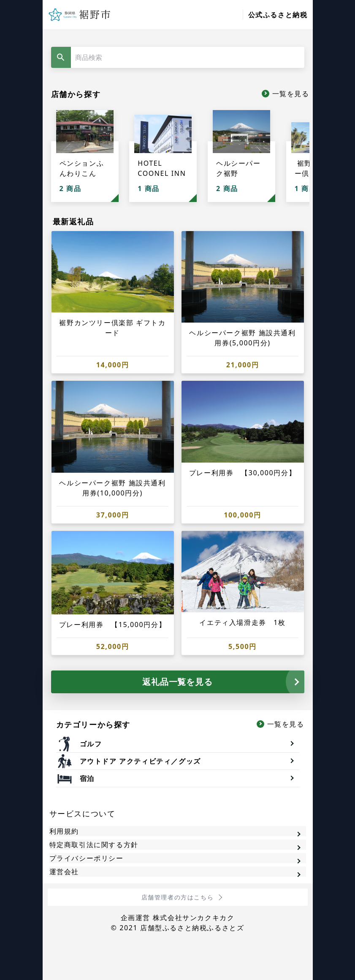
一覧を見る (291, 94)
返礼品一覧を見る (177, 682)
